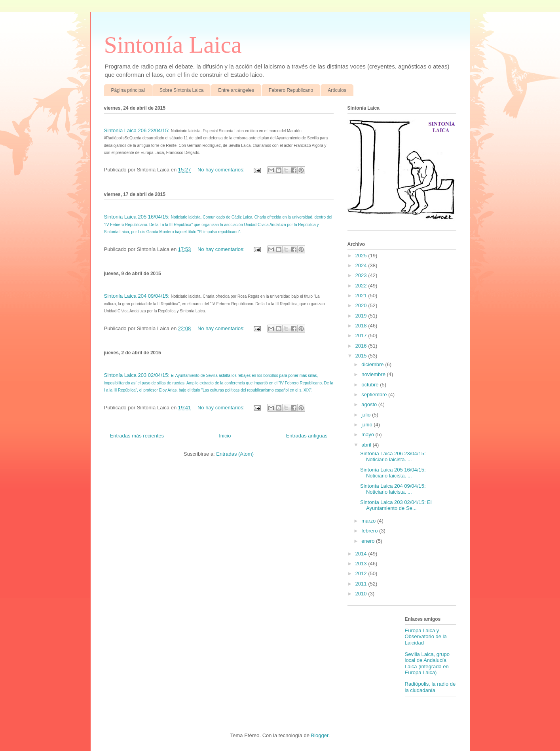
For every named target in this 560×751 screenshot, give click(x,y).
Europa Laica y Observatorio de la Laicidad (426, 637)
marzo (369, 521)
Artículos (337, 90)
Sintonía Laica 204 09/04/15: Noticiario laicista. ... (393, 489)
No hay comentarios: (222, 170)
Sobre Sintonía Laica (181, 90)
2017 (362, 336)
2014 (362, 554)
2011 (362, 584)
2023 (362, 275)
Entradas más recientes (137, 436)
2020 (362, 305)
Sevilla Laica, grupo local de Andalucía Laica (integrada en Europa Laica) (427, 664)
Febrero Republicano (291, 90)
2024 (362, 265)
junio (367, 425)
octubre (371, 385)
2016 (362, 346)
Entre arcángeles (236, 90)
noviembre (374, 374)
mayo (368, 434)
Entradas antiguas (307, 436)
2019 (362, 316)
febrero (370, 531)
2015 (362, 356)
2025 (362, 256)
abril (367, 445)
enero (369, 541)
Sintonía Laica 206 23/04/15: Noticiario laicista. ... (393, 457)
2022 (362, 286)
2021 (362, 296)
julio (367, 415)
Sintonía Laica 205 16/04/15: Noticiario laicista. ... (393, 473)
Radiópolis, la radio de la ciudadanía (430, 687)
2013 (362, 564)
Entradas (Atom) (235, 454)
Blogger (320, 735)
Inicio (225, 436)
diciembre (373, 364)
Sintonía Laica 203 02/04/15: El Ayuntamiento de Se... (396, 505)
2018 (362, 326)
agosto (370, 404)
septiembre (375, 395)
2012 (362, 573)
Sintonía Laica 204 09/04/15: (138, 296)
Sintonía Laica (173, 45)
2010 (362, 594)
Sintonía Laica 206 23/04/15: (138, 130)
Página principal (128, 90)
